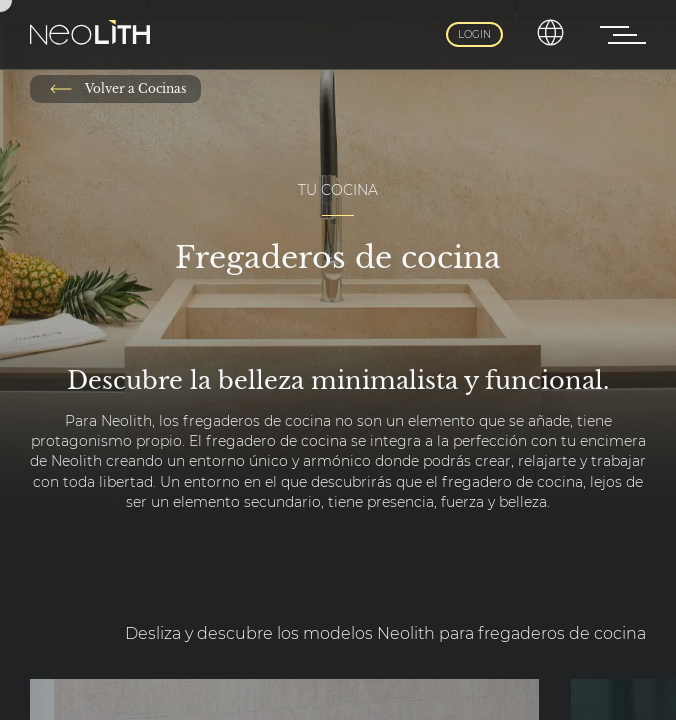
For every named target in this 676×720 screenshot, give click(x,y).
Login (474, 34)
